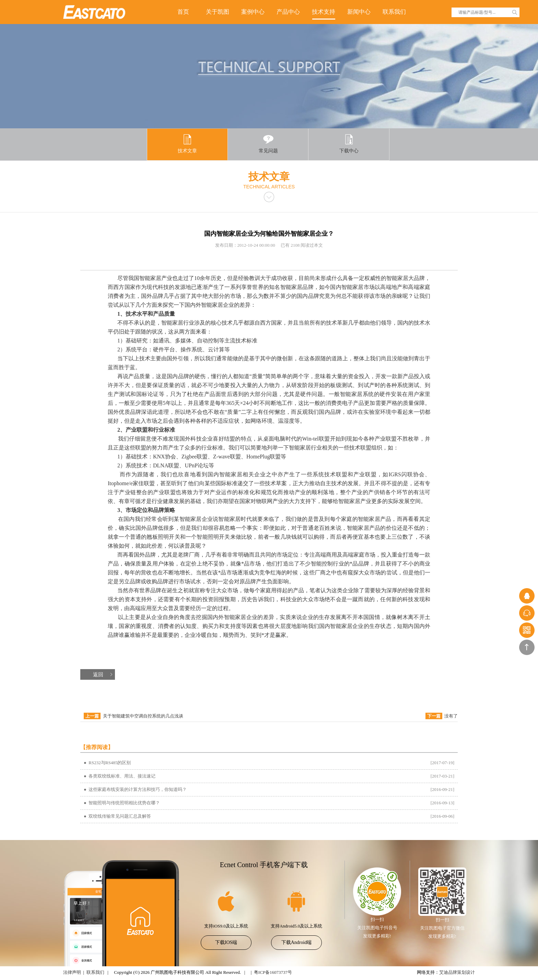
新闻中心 (359, 12)
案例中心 (253, 12)
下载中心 (349, 144)
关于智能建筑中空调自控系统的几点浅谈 (143, 716)
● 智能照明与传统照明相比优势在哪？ (122, 803)
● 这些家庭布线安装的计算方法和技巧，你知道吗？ (135, 789)
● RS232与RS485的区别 (107, 763)
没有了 (451, 716)
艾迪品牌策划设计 (457, 972)
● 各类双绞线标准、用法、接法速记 (120, 776)
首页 (183, 12)
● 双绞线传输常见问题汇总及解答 (117, 816)
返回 (98, 675)
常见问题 (268, 144)
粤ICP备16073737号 (273, 972)
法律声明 (72, 972)
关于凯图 (218, 12)
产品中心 (288, 12)
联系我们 (394, 12)
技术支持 (324, 12)
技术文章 (187, 144)
